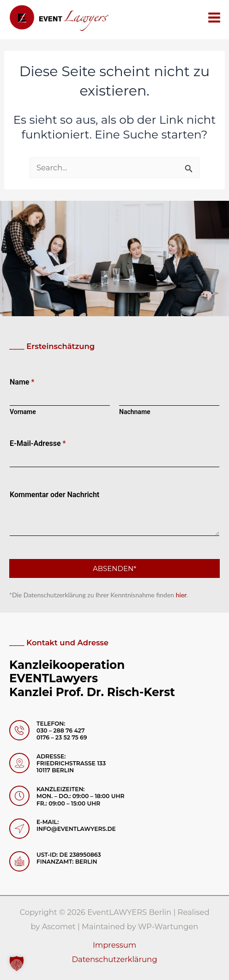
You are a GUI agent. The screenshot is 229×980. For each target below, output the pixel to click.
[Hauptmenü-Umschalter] (214, 17)
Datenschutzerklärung (115, 959)
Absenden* (114, 568)
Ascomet (59, 926)
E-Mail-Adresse (38, 443)
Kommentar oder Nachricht (54, 495)
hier (181, 595)
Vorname (23, 412)
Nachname (135, 412)
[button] (17, 963)
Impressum (114, 945)
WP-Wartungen (168, 926)
